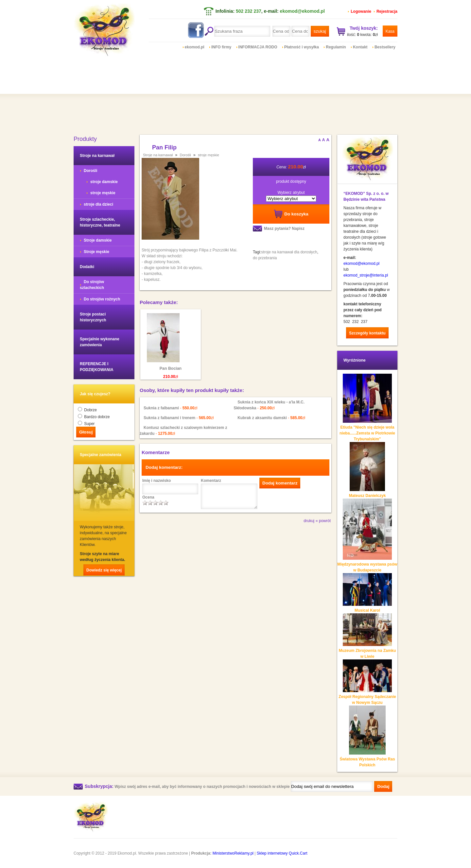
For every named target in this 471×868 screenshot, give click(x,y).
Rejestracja (387, 11)
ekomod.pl (195, 47)
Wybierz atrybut (291, 193)
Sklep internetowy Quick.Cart (282, 853)
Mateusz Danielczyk (367, 496)
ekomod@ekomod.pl (302, 11)
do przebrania (265, 258)
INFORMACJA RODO (258, 47)
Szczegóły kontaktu (367, 333)
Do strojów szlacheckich (92, 285)
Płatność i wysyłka (302, 47)
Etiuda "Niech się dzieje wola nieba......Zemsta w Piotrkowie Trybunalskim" (367, 433)
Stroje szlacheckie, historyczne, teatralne (100, 222)
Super (89, 424)
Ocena (148, 497)
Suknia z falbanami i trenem (169, 418)
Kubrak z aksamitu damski (263, 418)
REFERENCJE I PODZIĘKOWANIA (97, 367)
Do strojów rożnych (102, 299)
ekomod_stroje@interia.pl (366, 275)
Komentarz (211, 481)
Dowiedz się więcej (104, 570)
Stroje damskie (98, 240)
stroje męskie (103, 193)
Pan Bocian (171, 368)
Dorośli (90, 171)
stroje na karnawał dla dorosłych (289, 252)
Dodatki (87, 267)
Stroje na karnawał (97, 156)
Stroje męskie (96, 252)
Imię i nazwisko (157, 481)
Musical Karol (367, 610)
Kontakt (360, 47)
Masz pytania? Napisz (284, 229)
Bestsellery (385, 47)
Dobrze (90, 410)
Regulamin (336, 47)
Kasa (390, 31)
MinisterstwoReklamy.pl (233, 853)
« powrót (323, 521)
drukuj (309, 521)
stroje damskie (104, 182)
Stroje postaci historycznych (93, 317)
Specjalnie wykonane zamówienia (100, 342)
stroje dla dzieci (98, 204)
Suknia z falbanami (161, 408)
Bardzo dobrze (97, 417)
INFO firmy (221, 47)
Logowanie (361, 11)
